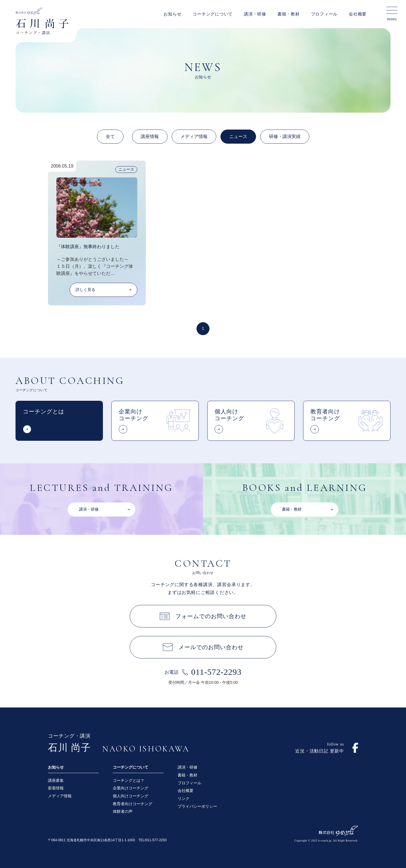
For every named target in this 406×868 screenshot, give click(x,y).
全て (110, 136)
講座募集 (56, 780)
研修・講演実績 (285, 136)
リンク (184, 798)
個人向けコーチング (131, 796)
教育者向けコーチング (133, 804)
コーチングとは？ (129, 780)
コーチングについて (213, 14)
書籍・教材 (289, 14)
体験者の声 (123, 811)
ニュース (238, 136)
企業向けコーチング (131, 788)
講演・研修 (255, 14)
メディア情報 (194, 136)
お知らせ (172, 14)
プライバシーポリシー (197, 806)
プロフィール (324, 14)
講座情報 (150, 136)
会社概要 (358, 14)
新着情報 (56, 788)
